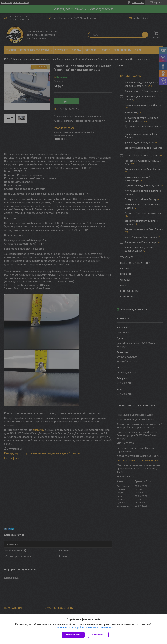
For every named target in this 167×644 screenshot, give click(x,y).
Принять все (73, 635)
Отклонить (98, 635)
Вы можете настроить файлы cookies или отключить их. (82, 627)
